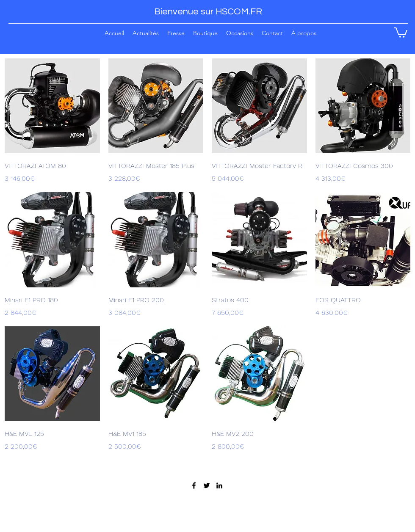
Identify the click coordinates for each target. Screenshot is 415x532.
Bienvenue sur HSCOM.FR (208, 12)
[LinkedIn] (219, 485)
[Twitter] (207, 485)
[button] (205, 33)
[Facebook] (194, 485)
